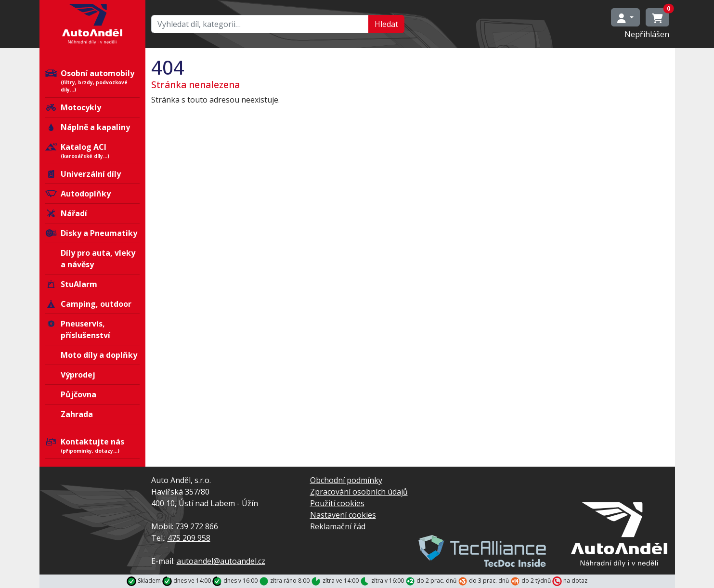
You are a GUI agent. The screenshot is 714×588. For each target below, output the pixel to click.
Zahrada (77, 414)
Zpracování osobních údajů (359, 492)
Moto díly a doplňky (99, 355)
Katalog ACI (92, 151)
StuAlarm (71, 284)
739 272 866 (197, 526)
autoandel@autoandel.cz (221, 561)
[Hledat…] (260, 24)
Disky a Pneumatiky (91, 233)
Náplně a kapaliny (88, 127)
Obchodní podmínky (346, 480)
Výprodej (78, 375)
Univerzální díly (83, 174)
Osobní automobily (92, 81)
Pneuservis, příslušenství (78, 329)
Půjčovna (78, 394)
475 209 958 (189, 538)
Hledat (386, 24)
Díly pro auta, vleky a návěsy (98, 259)
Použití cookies (337, 503)
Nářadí (66, 213)
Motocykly (73, 107)
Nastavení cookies (343, 515)
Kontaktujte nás (92, 445)
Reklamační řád (338, 526)
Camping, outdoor (88, 304)
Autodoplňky (78, 194)
